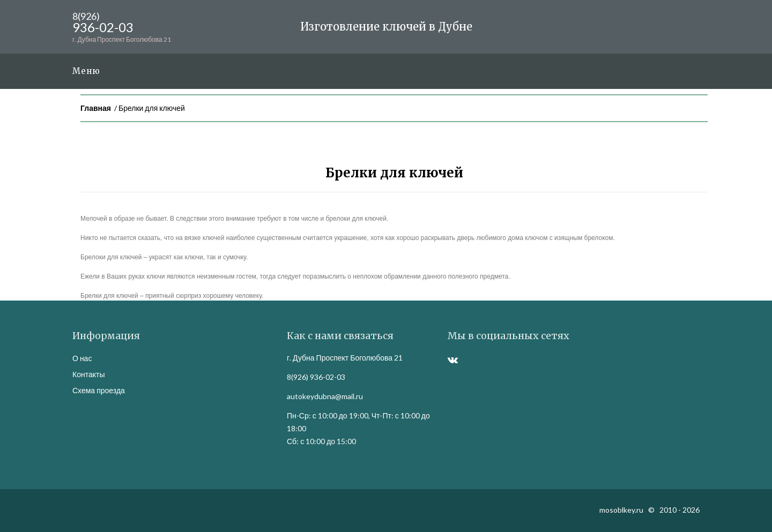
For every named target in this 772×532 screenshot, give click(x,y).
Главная (96, 108)
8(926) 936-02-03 (316, 377)
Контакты (88, 374)
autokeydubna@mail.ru (325, 396)
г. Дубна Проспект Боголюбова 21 (345, 358)
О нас (82, 358)
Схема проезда (99, 390)
